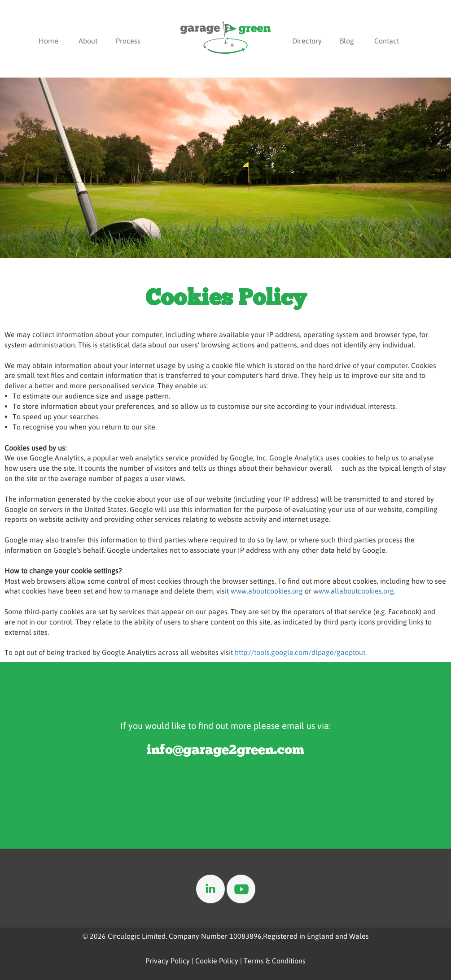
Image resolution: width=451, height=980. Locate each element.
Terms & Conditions (275, 961)
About (88, 41)
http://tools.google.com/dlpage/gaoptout (300, 652)
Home (48, 41)
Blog (347, 41)
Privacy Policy (168, 961)
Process (128, 41)
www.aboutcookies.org (267, 591)
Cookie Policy (217, 961)
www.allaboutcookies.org (354, 591)
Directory (307, 41)
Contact (387, 41)
